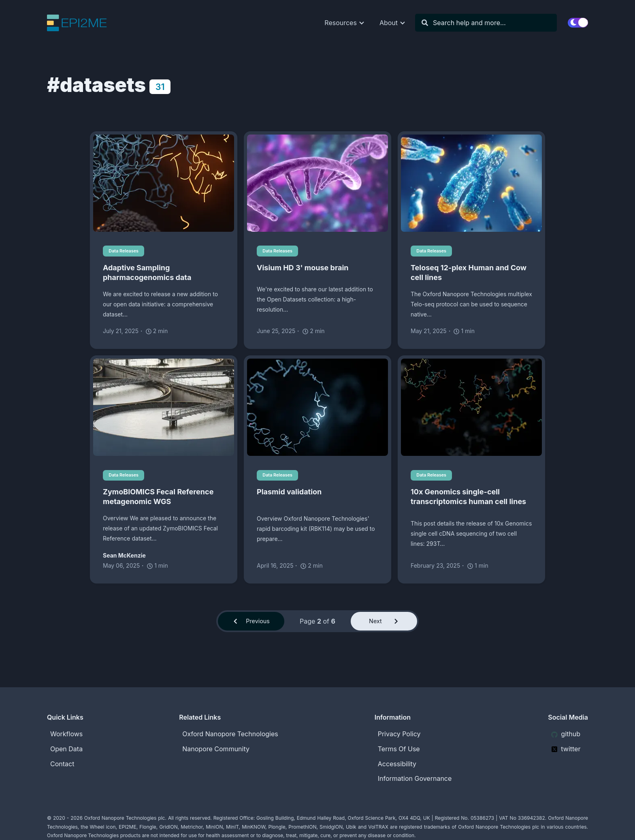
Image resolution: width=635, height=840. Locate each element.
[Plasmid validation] (317, 408)
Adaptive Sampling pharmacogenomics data (147, 273)
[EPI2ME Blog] (83, 23)
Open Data (66, 749)
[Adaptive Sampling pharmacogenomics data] (164, 183)
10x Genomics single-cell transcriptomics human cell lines (468, 498)
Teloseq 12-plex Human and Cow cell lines (469, 273)
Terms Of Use (399, 749)
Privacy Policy (399, 734)
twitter (566, 749)
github (566, 734)
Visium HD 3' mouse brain (303, 268)
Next (384, 623)
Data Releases (126, 251)
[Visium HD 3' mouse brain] (317, 183)
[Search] (490, 23)
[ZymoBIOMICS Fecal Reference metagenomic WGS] (164, 408)
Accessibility (397, 764)
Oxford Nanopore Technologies (230, 734)
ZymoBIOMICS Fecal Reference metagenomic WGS (158, 498)
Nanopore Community (216, 749)
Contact (62, 764)
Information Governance (415, 779)
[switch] (578, 23)
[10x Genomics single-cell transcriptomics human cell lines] (471, 408)
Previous (251, 623)
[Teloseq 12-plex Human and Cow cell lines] (471, 183)
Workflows (66, 734)
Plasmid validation (289, 493)
